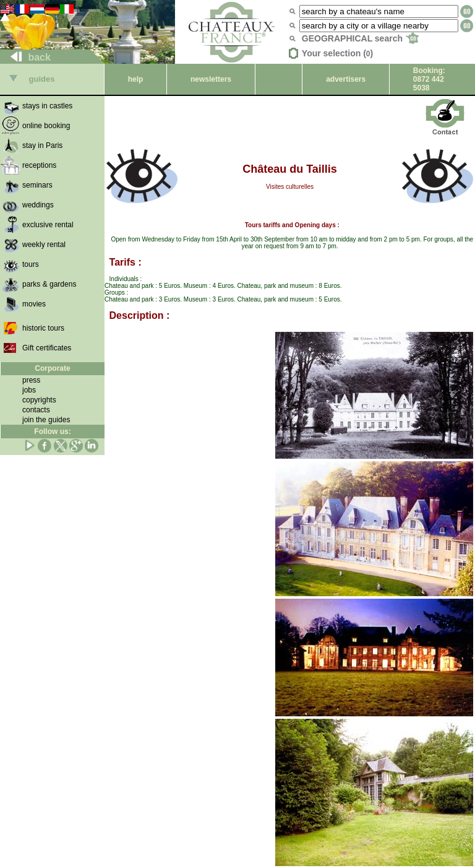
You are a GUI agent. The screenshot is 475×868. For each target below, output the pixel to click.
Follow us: (52, 432)
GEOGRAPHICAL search (360, 38)
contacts (36, 410)
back (26, 57)
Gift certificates (47, 348)
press (31, 380)
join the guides (46, 420)
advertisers (346, 79)
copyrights (39, 400)
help (136, 79)
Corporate (52, 368)
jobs (29, 390)
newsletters (211, 79)
